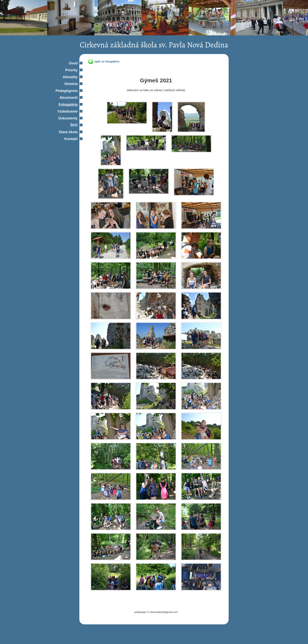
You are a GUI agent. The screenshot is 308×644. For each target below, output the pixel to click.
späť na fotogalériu (107, 61)
